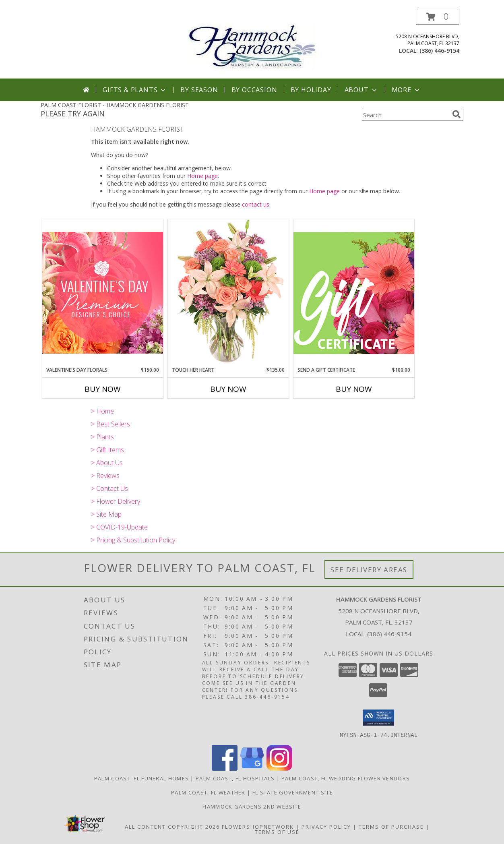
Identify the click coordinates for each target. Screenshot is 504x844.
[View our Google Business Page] (252, 768)
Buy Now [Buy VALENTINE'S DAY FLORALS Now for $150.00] (103, 389)
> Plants (102, 437)
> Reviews (105, 476)
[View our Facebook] (225, 768)
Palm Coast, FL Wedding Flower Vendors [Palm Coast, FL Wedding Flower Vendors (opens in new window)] (346, 778)
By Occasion (254, 90)
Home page (202, 176)
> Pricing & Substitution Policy (133, 540)
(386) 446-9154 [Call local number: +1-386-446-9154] (439, 51)
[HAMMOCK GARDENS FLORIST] (252, 44)
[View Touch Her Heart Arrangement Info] (228, 293)
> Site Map (106, 514)
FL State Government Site (293, 792)
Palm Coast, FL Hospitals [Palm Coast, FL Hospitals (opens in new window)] (235, 778)
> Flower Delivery (116, 501)
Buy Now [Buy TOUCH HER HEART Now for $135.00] (228, 389)
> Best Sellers (111, 424)
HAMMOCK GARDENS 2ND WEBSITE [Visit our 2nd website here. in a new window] (252, 806)
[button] (438, 17)
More (406, 90)
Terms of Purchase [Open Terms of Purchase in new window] (391, 826)
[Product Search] (405, 115)
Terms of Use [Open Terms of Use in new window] (277, 832)
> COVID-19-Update (119, 527)
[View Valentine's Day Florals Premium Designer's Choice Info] (103, 293)
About (361, 90)
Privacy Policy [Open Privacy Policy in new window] (326, 826)
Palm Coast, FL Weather (208, 792)
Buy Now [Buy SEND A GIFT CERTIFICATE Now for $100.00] (354, 389)
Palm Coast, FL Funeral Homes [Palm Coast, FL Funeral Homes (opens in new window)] (141, 778)
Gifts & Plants (135, 90)
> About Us (107, 463)
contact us (256, 204)
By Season (199, 90)
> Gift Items (107, 450)
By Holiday (311, 90)
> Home (102, 411)
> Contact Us (109, 488)
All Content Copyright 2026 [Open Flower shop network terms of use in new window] (172, 826)
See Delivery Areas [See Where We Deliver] (369, 570)
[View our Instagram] (279, 768)
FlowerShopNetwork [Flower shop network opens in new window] (258, 826)
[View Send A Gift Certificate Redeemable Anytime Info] (354, 293)
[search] (456, 114)
